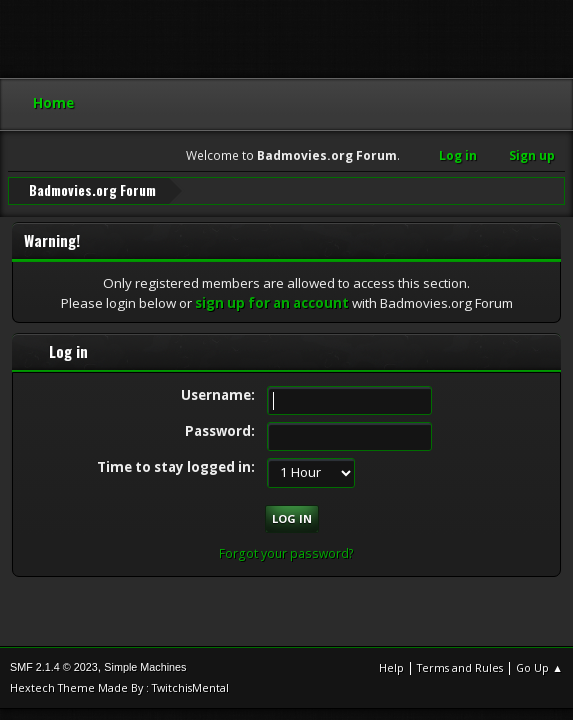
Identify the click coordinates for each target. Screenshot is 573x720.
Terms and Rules (460, 667)
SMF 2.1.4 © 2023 (54, 667)
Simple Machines (145, 667)
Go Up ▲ (539, 667)
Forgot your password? (286, 553)
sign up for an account (272, 303)
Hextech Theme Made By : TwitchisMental (119, 687)
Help (391, 667)
